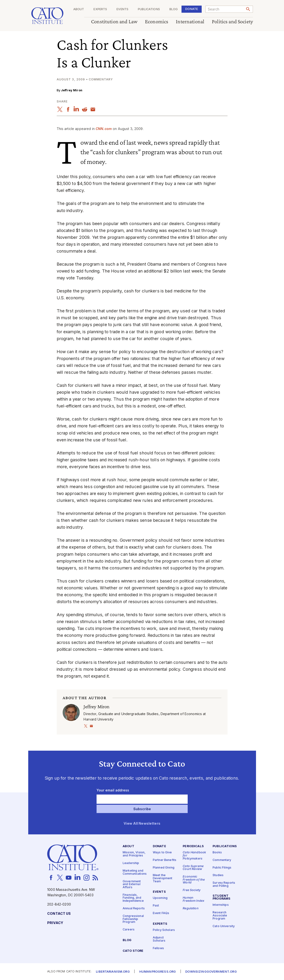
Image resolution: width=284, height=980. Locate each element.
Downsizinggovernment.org (211, 972)
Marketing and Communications (135, 872)
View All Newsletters (142, 824)
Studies (218, 875)
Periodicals (193, 846)
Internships (221, 905)
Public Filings (222, 868)
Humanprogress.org (158, 972)
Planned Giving (164, 868)
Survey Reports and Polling (224, 884)
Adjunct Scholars (159, 939)
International (190, 22)
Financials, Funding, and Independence (133, 898)
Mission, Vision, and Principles (134, 854)
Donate (192, 9)
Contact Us (59, 914)
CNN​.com (104, 129)
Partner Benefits (165, 860)
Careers (129, 930)
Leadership (131, 863)
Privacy (55, 923)
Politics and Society (232, 22)
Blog (173, 9)
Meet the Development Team (163, 878)
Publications (149, 9)
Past (156, 906)
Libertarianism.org (113, 972)
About (79, 9)
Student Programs (221, 897)
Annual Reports (134, 908)
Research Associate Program (220, 915)
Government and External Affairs (132, 884)
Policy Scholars (164, 930)
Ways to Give (162, 853)
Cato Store (133, 951)
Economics (157, 22)
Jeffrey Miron (72, 90)
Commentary (222, 860)
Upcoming (160, 898)
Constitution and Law (114, 22)
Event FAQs (161, 913)
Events (122, 9)
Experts (100, 9)
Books (217, 853)
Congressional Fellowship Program (133, 919)
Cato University (224, 926)
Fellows (158, 948)
